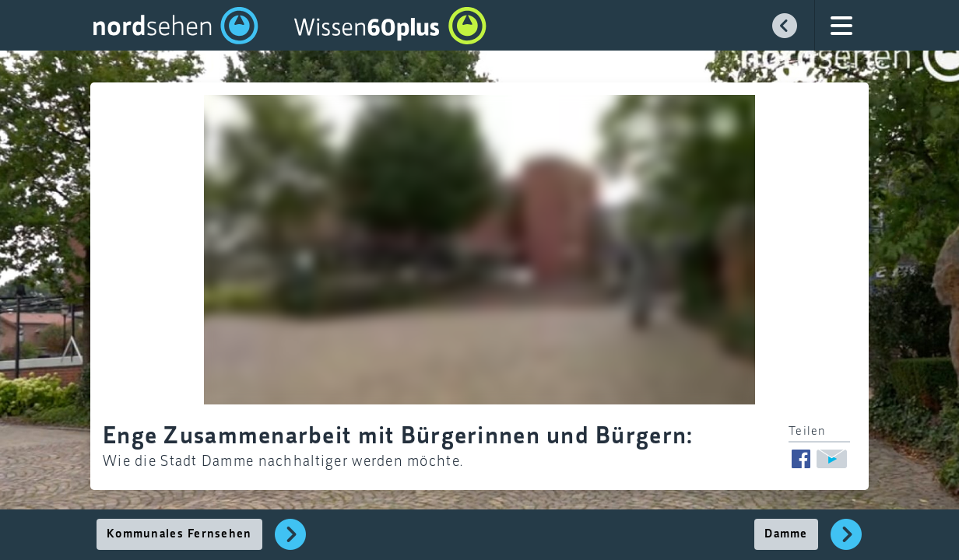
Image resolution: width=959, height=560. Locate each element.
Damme (786, 534)
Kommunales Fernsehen (179, 534)
